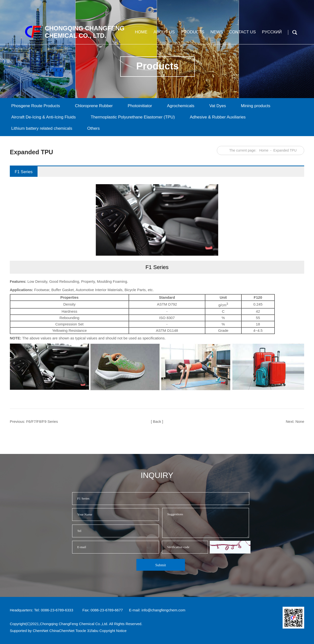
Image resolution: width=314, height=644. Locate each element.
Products (192, 34)
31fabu (93, 631)
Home (141, 34)
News (216, 34)
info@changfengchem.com (164, 610)
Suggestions (206, 523)
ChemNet (40, 631)
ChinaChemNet (62, 631)
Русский (271, 34)
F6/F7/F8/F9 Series (42, 421)
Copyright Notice (113, 631)
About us (164, 34)
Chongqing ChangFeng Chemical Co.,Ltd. (74, 624)
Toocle (81, 631)
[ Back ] (157, 421)
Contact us (242, 34)
